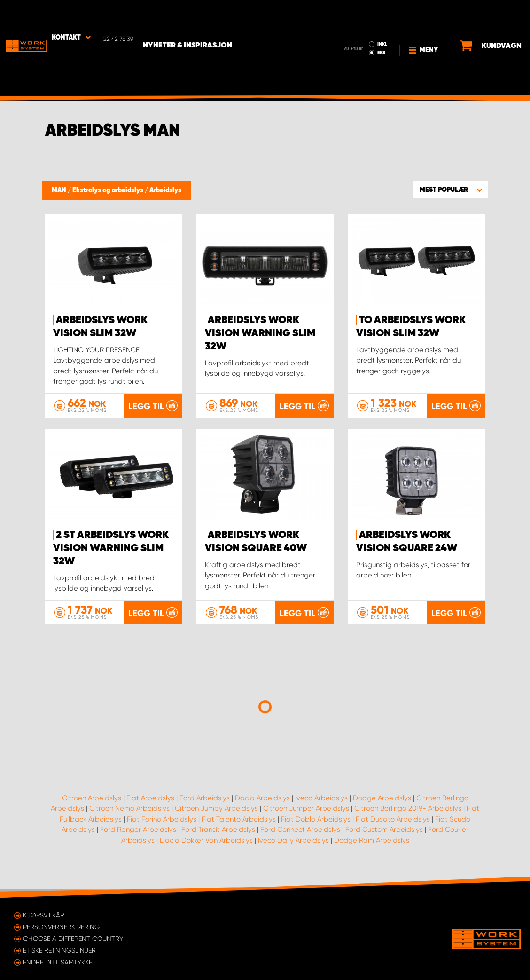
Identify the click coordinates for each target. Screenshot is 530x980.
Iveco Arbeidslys (321, 806)
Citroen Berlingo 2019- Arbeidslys (408, 817)
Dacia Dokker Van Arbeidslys (206, 848)
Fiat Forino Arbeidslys (162, 827)
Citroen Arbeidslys (92, 806)
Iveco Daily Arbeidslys (293, 848)
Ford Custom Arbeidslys (384, 838)
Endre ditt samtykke (58, 962)
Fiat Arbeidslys (150, 806)
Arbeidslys (165, 190)
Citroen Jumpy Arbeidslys (216, 817)
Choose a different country (73, 939)
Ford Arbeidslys (205, 806)
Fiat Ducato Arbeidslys (393, 827)
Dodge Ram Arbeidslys (372, 848)
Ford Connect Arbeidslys (300, 838)
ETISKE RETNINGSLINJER (59, 950)
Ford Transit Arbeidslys (218, 838)
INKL (345, 13)
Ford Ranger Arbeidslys (138, 838)
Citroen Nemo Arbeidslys (129, 817)
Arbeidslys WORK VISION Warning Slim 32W (260, 333)
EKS (344, 22)
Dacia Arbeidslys (262, 806)
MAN (60, 190)
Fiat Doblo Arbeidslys (316, 827)
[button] (450, 190)
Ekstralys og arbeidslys (109, 190)
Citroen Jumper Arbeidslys (306, 817)
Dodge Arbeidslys (382, 806)
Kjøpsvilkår (44, 915)
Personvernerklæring (61, 927)
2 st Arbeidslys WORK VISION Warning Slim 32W (111, 548)
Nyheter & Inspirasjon (191, 15)
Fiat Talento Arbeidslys (239, 827)
